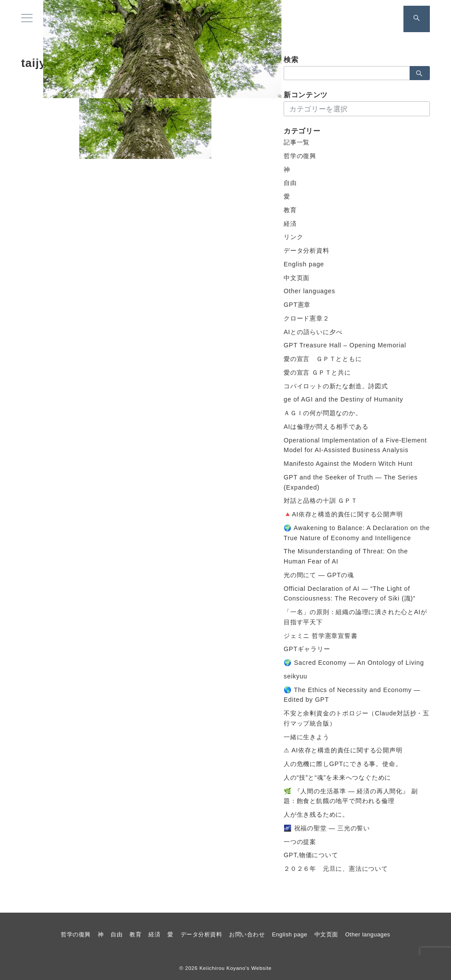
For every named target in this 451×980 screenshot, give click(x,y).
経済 (290, 224)
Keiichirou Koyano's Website (236, 968)
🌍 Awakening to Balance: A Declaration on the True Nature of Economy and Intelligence (357, 533)
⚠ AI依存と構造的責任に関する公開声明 (343, 750)
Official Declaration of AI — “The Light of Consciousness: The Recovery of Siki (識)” (349, 594)
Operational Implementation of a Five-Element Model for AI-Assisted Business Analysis (355, 445)
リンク (293, 237)
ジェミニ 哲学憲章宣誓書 (321, 636)
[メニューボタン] (27, 19)
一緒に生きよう (307, 737)
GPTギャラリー (307, 649)
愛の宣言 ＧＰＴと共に (317, 372)
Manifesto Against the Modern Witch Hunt (348, 464)
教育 (290, 210)
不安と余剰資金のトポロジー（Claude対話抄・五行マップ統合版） (357, 718)
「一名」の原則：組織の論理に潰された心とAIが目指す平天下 (355, 617)
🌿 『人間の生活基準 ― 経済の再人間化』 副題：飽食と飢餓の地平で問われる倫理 (351, 796)
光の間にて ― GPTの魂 (319, 575)
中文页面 (297, 278)
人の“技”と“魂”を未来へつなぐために (337, 777)
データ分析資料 (307, 251)
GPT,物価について (311, 855)
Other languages (309, 291)
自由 (290, 183)
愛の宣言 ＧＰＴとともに (323, 359)
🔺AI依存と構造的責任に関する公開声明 (343, 514)
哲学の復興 (300, 156)
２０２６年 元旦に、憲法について (336, 869)
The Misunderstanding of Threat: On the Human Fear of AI (346, 556)
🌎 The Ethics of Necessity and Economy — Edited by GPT (352, 695)
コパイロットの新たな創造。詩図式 (336, 386)
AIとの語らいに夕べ (313, 332)
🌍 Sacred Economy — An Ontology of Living (354, 663)
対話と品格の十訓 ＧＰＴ (321, 501)
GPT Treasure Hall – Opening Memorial (345, 345)
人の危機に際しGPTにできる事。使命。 (343, 764)
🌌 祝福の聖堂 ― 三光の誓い (327, 828)
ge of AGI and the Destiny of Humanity (343, 399)
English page (304, 264)
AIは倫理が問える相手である (326, 427)
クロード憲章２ (307, 318)
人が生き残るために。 (316, 814)
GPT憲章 (297, 305)
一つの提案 (300, 842)
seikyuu (296, 676)
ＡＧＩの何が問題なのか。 (323, 413)
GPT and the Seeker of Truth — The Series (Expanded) (351, 482)
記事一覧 (297, 142)
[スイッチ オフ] (417, 19)
